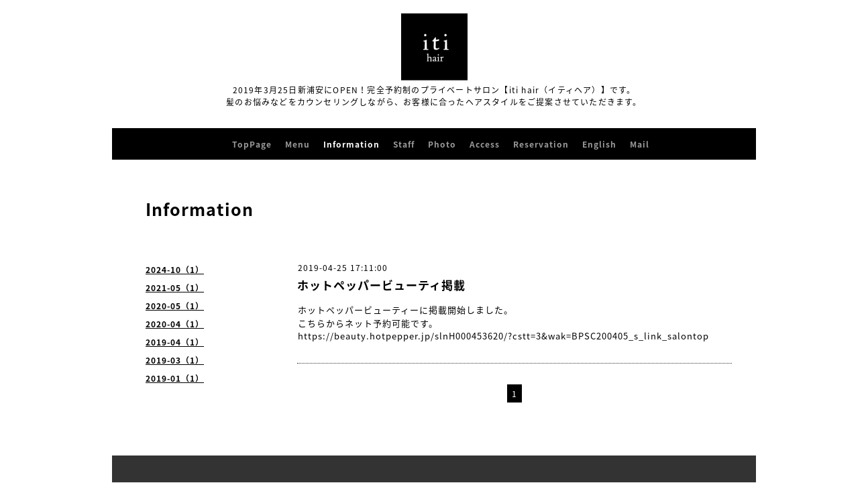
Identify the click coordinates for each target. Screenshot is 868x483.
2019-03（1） (175, 360)
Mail (640, 144)
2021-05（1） (175, 288)
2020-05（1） (175, 306)
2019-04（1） (175, 342)
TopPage (252, 144)
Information (351, 144)
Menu (297, 144)
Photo (442, 144)
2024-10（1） (175, 270)
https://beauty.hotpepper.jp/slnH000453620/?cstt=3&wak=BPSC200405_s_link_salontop (503, 336)
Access (485, 144)
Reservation (541, 144)
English (599, 144)
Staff (404, 144)
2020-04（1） (175, 324)
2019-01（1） (175, 378)
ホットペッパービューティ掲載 (381, 285)
